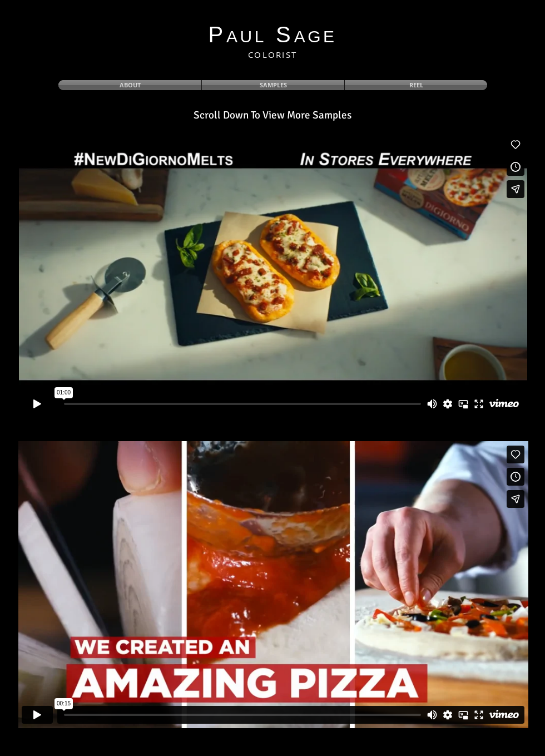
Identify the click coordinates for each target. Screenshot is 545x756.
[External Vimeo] (273, 274)
